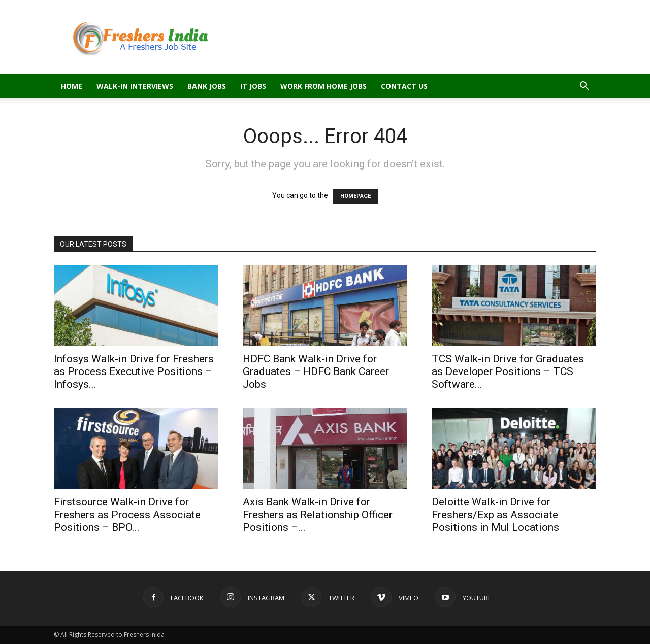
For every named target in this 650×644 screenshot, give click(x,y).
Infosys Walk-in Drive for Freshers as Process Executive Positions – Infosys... (134, 371)
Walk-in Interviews (135, 86)
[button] (584, 87)
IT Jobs (253, 86)
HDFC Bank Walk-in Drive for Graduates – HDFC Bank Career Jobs (316, 371)
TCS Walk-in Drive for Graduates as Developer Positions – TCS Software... (508, 371)
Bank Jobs (207, 86)
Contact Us (404, 86)
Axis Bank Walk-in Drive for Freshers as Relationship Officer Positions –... (318, 515)
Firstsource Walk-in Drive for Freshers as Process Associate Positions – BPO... (127, 515)
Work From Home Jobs (323, 86)
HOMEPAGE (355, 196)
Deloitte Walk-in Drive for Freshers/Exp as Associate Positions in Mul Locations (495, 515)
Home (72, 86)
